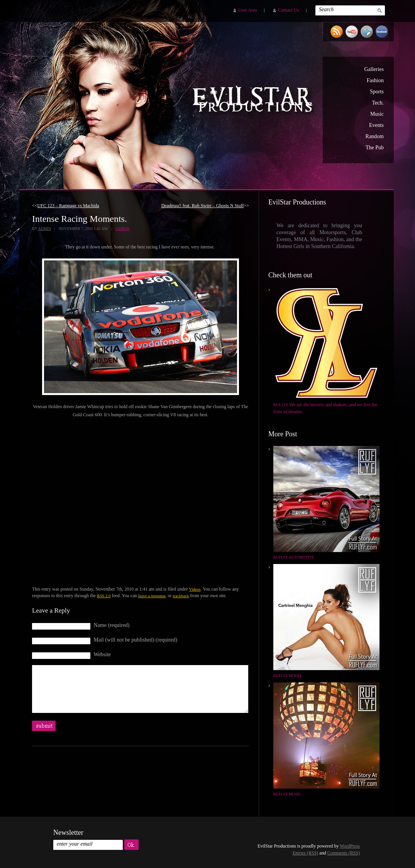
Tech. (378, 103)
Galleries (374, 69)
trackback (181, 596)
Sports (377, 92)
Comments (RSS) (344, 853)
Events (376, 125)
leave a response (152, 596)
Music (377, 114)
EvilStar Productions (254, 101)
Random (375, 136)
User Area (247, 10)
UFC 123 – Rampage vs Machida (68, 206)
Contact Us (288, 10)
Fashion (375, 80)
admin (44, 229)
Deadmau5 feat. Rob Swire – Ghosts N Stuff (203, 206)
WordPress (350, 846)
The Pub (375, 148)
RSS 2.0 (104, 596)
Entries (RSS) (305, 853)
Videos (122, 229)
